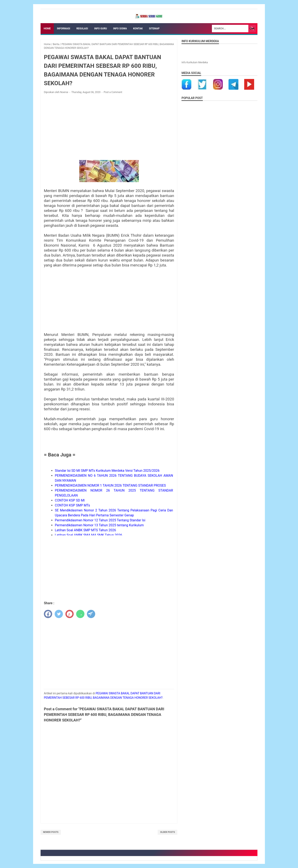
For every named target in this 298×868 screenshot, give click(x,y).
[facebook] (48, 614)
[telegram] (91, 614)
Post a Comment (113, 92)
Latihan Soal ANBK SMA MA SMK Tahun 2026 (88, 535)
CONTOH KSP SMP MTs (72, 505)
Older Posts (168, 832)
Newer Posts (51, 832)
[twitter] (59, 614)
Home (47, 29)
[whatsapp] (80, 614)
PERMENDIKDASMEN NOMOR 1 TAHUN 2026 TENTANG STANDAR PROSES (110, 485)
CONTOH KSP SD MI (70, 500)
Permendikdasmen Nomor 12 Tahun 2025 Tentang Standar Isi (100, 520)
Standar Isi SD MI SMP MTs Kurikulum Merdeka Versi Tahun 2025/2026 (107, 471)
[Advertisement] (109, 128)
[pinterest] (70, 614)
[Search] (230, 29)
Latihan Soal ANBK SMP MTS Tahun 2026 (85, 530)
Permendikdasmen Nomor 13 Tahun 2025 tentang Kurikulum (99, 525)
